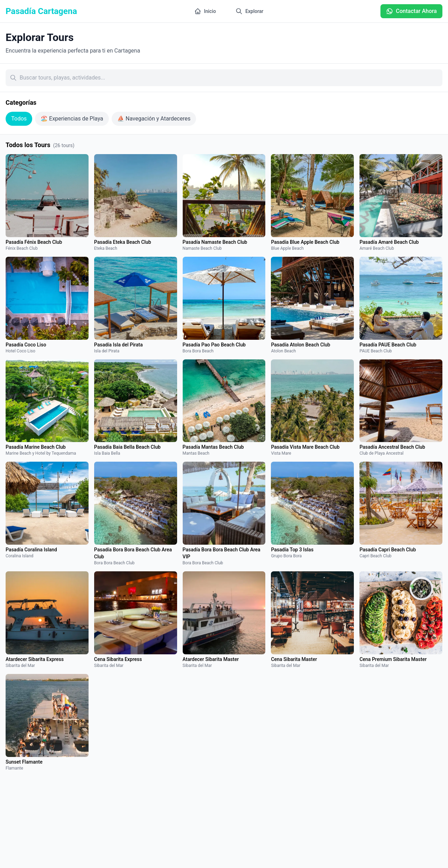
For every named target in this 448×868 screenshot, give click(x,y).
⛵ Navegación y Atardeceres (154, 119)
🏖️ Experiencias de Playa (72, 119)
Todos (19, 119)
